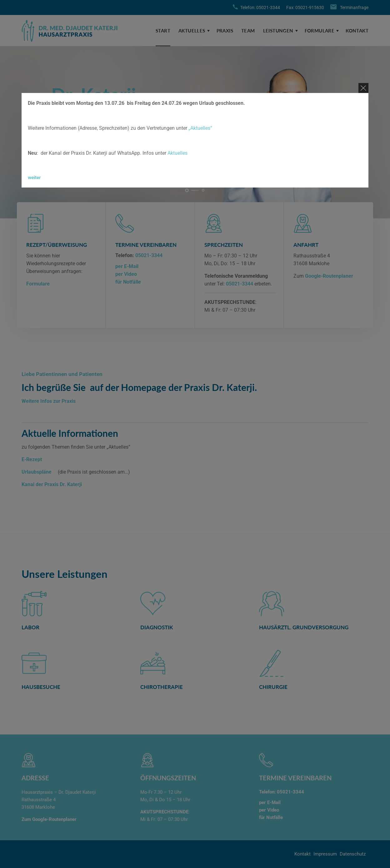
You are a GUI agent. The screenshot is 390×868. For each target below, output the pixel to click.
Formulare (320, 31)
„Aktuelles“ (200, 128)
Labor (30, 627)
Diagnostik (157, 627)
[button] (187, 190)
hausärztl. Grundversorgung (304, 627)
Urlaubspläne (37, 472)
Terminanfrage (354, 7)
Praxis (225, 31)
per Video (126, 274)
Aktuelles (192, 31)
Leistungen (278, 31)
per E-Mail (127, 266)
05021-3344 (149, 255)
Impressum (325, 854)
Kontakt (357, 31)
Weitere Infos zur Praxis (49, 401)
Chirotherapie (162, 687)
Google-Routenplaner (329, 276)
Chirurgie (273, 687)
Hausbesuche (41, 687)
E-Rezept (32, 459)
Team (248, 31)
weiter (34, 178)
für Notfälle (128, 282)
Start (163, 31)
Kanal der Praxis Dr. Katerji (52, 484)
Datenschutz (353, 854)
